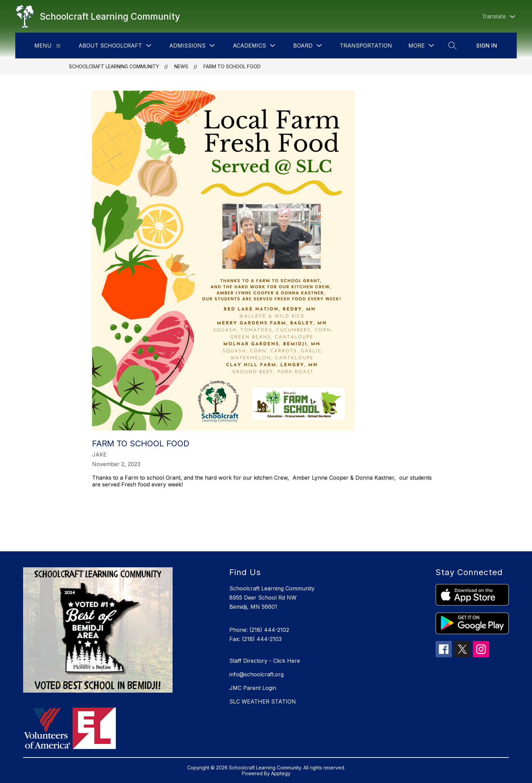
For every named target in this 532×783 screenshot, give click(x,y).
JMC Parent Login (253, 688)
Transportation (366, 46)
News (181, 66)
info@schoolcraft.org (256, 674)
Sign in (487, 46)
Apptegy (281, 773)
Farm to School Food (232, 66)
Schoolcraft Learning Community (114, 66)
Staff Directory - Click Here (265, 661)
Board (303, 46)
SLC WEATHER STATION (263, 701)
